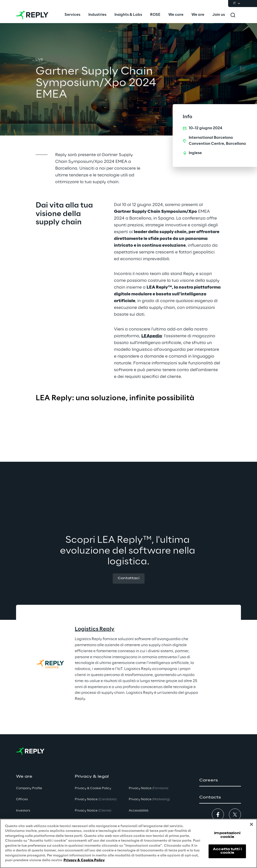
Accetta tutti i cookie (227, 851)
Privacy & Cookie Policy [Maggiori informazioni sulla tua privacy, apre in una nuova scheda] (84, 860)
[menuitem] (72, 15)
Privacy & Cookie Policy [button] (93, 788)
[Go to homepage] (32, 15)
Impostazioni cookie (227, 835)
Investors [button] (23, 811)
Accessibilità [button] (139, 811)
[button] (129, 579)
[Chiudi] (251, 824)
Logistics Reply (95, 629)
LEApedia (152, 336)
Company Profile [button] (29, 788)
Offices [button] (22, 799)
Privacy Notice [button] (96, 799)
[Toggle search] (233, 15)
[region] (128, 843)
